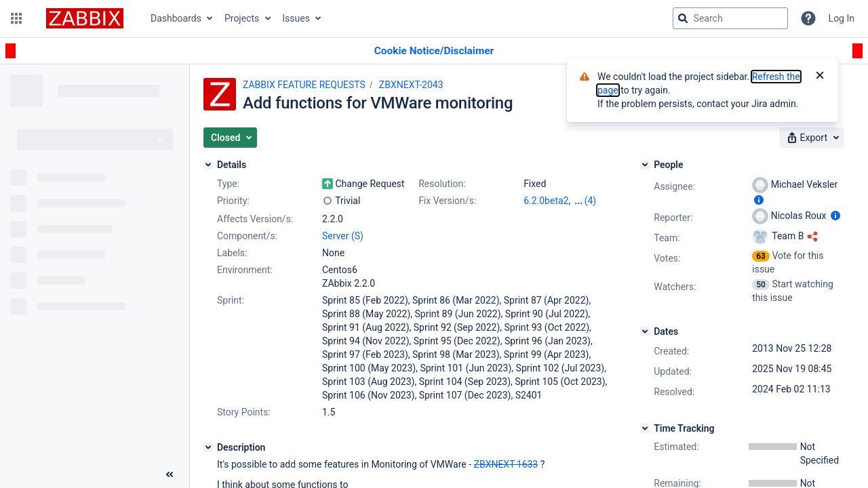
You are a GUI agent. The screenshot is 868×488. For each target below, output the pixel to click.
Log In (842, 18)
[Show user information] (759, 200)
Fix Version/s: (447, 201)
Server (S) (343, 236)
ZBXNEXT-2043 (411, 85)
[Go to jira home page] (85, 18)
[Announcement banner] (434, 51)
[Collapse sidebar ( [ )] (170, 474)
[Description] (208, 447)
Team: (667, 238)
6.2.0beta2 (546, 201)
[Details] (208, 165)
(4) (591, 201)
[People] (645, 165)
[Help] (808, 18)
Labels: (232, 253)
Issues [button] (296, 18)
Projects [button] (242, 18)
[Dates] (645, 331)
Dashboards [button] (176, 18)
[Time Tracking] (645, 428)
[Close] (820, 77)
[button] (16, 18)
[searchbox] (730, 18)
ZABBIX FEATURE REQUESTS (304, 85)
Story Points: (244, 412)
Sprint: (231, 300)
